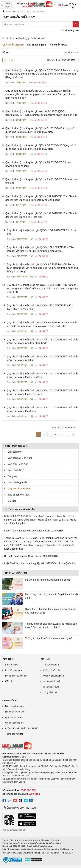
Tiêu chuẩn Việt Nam (19, 495)
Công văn (13, 476)
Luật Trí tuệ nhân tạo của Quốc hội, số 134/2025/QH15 (34, 531)
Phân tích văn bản (52, 670)
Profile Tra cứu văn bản (16, 676)
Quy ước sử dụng (14, 717)
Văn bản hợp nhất (17, 482)
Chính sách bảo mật (15, 723)
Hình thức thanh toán (15, 712)
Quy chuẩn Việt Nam (13, 45)
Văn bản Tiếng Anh (18, 464)
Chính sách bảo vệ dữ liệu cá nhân (22, 728)
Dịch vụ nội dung (51, 687)
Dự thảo (12, 501)
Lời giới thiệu (11, 665)
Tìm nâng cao (70, 30)
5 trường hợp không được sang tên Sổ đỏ (48, 580)
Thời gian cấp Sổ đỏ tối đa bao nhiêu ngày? (49, 638)
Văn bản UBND (16, 470)
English (62, 5)
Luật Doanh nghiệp (31, 853)
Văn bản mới (15, 452)
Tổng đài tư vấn (51, 692)
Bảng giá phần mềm (15, 706)
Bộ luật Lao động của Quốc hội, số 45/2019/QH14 (31, 556)
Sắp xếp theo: (54, 60)
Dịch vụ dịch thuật (52, 681)
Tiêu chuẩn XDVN (58, 45)
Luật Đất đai (48, 853)
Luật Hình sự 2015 (64, 853)
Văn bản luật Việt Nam (20, 458)
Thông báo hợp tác (14, 734)
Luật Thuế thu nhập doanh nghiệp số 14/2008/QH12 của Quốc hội (40, 563)
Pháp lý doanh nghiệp (54, 676)
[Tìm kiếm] (76, 24)
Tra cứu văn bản (51, 665)
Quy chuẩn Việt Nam (19, 489)
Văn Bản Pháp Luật (12, 853)
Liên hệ (9, 681)
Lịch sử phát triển (13, 670)
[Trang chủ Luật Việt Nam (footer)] (40, 746)
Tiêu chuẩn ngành (36, 45)
